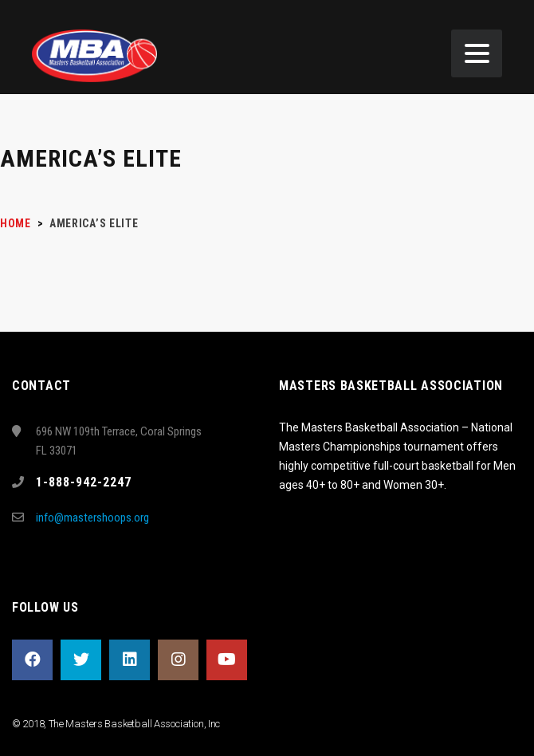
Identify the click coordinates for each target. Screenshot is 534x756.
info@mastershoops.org (92, 518)
